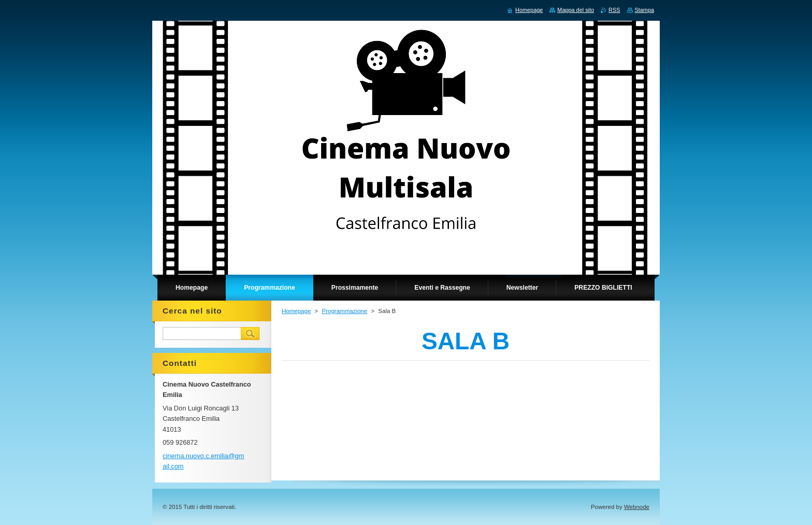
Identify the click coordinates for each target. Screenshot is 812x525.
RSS (614, 10)
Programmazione (344, 311)
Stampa (644, 10)
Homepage (296, 311)
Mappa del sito (576, 10)
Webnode (637, 507)
